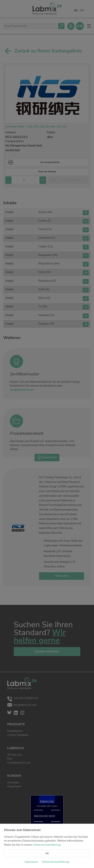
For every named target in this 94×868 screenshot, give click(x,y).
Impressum (31, 862)
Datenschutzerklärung (47, 845)
